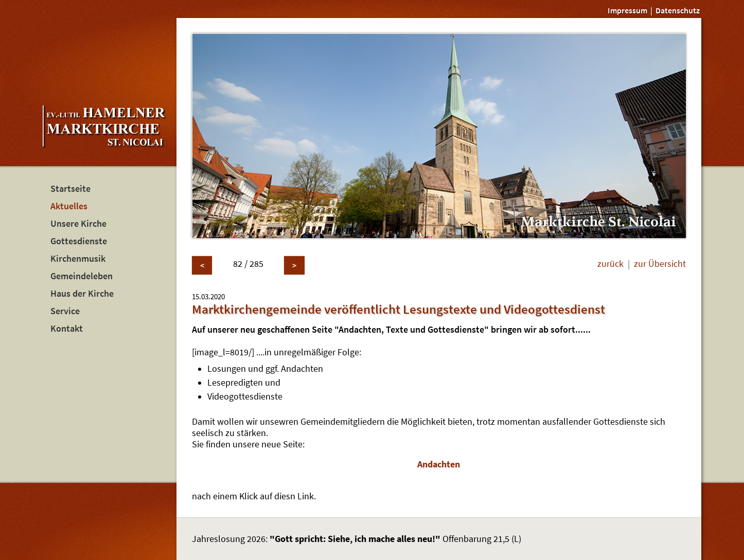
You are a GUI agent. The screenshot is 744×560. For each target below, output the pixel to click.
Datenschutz (678, 10)
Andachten (439, 464)
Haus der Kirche (82, 294)
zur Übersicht (660, 264)
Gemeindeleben (82, 276)
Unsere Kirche (78, 224)
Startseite (70, 189)
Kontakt (67, 329)
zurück (610, 264)
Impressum (627, 10)
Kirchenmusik (78, 259)
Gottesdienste (79, 241)
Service (65, 311)
